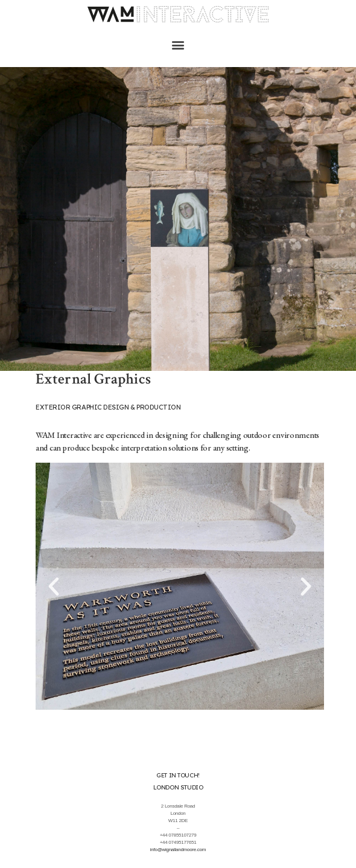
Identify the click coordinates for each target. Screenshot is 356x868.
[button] (178, 45)
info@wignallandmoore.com (178, 850)
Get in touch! (178, 775)
